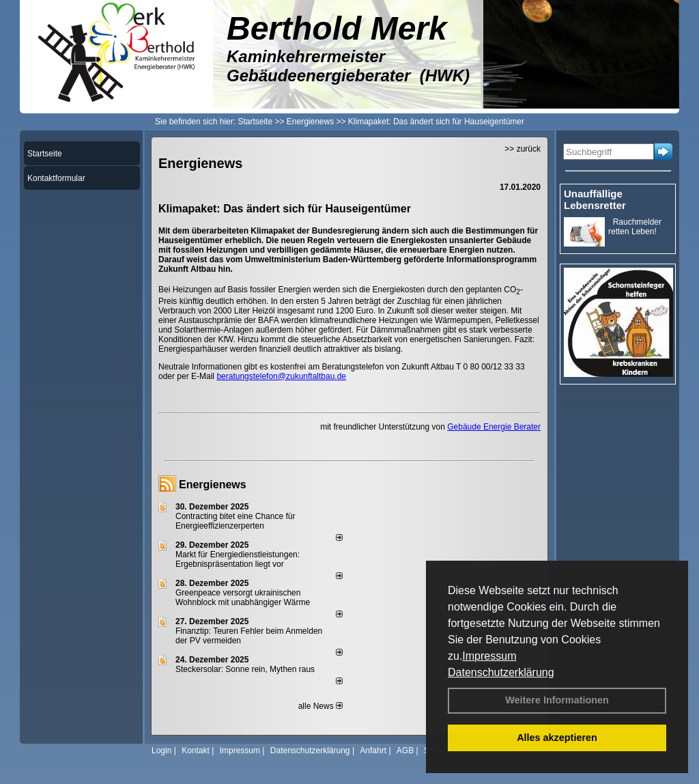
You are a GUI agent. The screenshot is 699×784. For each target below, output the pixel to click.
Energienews (213, 485)
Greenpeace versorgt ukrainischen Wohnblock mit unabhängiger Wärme (243, 598)
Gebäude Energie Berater (494, 427)
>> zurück (523, 149)
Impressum (489, 656)
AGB (405, 751)
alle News (320, 706)
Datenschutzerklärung (501, 672)
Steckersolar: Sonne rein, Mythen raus (245, 669)
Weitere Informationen (557, 700)
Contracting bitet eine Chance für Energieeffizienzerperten (235, 521)
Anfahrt (373, 751)
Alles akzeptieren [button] (557, 738)
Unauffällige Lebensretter (595, 199)
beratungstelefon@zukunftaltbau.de (281, 376)
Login (161, 751)
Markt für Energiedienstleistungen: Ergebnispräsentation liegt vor (238, 559)
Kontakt (196, 751)
